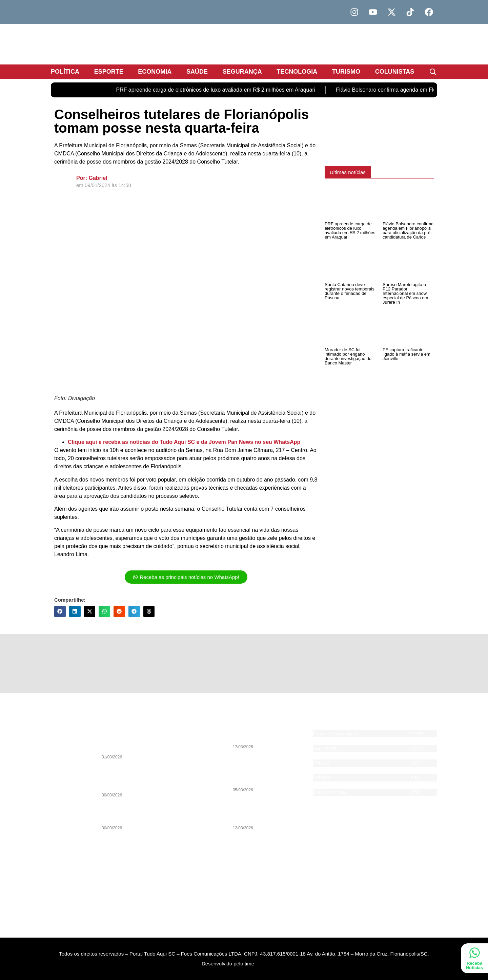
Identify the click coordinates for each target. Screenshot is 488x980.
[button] (60, 611)
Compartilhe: (70, 600)
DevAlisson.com (273, 974)
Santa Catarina (329, 741)
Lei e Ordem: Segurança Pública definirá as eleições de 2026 (136, 814)
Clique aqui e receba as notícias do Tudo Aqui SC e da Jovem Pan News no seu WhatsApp (184, 442)
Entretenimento (329, 792)
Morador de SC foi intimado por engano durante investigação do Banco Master (348, 356)
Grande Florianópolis (335, 734)
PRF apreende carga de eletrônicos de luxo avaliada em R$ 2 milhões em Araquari (216, 90)
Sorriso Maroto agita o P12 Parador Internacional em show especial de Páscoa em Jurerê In (405, 293)
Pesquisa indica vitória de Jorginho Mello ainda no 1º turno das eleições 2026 (269, 776)
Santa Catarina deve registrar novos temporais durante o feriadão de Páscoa (350, 291)
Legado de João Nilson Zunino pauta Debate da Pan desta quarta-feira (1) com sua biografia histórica (136, 740)
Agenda (321, 799)
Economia (155, 72)
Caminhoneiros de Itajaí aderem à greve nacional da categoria (269, 735)
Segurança (242, 72)
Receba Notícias (475, 965)
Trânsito (321, 777)
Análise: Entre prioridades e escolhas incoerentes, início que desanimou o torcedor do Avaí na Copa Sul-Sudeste (138, 778)
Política (65, 72)
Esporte (109, 72)
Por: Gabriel (92, 178)
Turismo (346, 72)
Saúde (197, 72)
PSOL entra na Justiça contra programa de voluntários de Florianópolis (266, 814)
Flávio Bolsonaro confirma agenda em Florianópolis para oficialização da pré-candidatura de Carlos (408, 230)
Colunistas (395, 72)
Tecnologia (297, 72)
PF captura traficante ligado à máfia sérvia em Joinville (406, 354)
